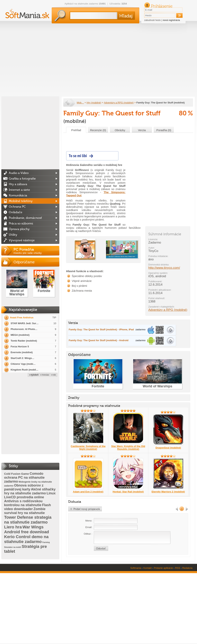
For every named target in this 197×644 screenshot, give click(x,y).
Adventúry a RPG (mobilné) (119, 103)
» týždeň (34, 375)
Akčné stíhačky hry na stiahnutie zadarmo (30, 491)
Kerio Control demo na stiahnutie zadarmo (26, 539)
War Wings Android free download (27, 529)
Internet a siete (19, 190)
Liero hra (13, 527)
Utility (13, 235)
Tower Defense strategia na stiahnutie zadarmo (28, 520)
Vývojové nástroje (22, 240)
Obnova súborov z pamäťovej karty (24, 487)
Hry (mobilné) (94, 103)
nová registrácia (171, 20)
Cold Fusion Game (17, 474)
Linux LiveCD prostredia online (30, 495)
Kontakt (148, 568)
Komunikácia (18, 195)
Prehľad (76, 130)
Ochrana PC (17, 207)
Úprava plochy (19, 229)
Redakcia (187, 568)
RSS (178, 568)
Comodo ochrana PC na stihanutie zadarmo (24, 478)
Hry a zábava (18, 184)
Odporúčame (24, 262)
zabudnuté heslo (152, 20)
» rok (53, 375)
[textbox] (93, 16)
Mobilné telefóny (21, 201)
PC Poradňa (36, 251)
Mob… (80, 103)
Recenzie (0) (98, 130)
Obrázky (120, 130)
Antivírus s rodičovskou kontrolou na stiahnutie (23, 503)
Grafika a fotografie (22, 179)
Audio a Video (19, 173)
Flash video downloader (28, 507)
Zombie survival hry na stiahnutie (25, 511)
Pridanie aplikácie (163, 568)
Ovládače (16, 212)
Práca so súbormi (21, 224)
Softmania (136, 568)
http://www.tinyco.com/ (164, 268)
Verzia (142, 130)
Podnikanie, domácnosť (25, 218)
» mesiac (45, 375)
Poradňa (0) (164, 130)
